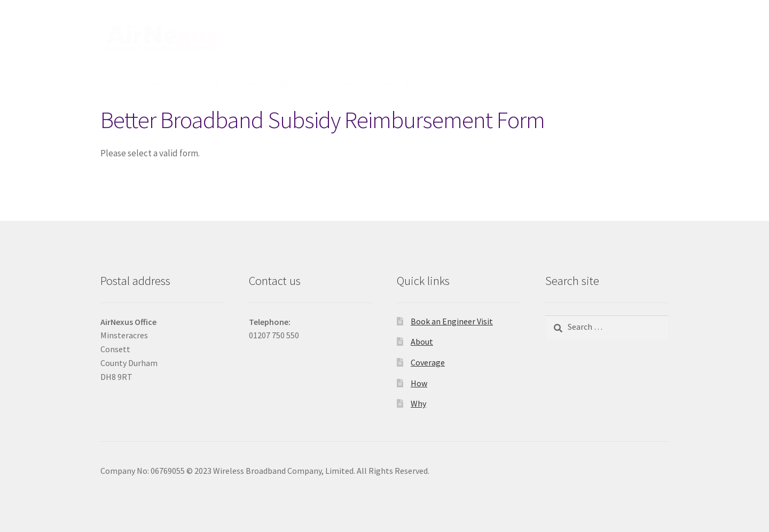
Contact (444, 83)
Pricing (207, 83)
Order (250, 83)
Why (418, 403)
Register (295, 83)
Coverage (159, 83)
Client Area (645, 34)
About (385, 83)
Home (112, 83)
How (419, 383)
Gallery (342, 83)
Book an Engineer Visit (577, 34)
